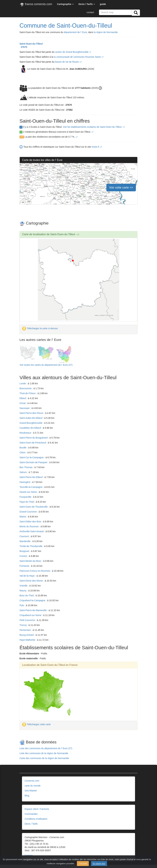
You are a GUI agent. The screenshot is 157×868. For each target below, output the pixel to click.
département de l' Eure (75, 32)
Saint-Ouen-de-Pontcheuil (33, 443)
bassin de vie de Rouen (68, 62)
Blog (27, 796)
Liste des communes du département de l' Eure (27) (46, 748)
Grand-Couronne (28, 512)
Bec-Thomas (26, 467)
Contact (29, 855)
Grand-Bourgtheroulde (31, 423)
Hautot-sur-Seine (29, 492)
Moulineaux (26, 433)
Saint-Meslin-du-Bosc (31, 561)
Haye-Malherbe (28, 640)
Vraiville (24, 586)
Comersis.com (32, 781)
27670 (23, 47)
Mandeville (25, 541)
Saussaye (25, 408)
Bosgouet (25, 551)
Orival (23, 403)
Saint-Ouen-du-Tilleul (31, 44)
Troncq (23, 625)
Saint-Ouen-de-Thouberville (34, 507)
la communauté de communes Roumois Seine (79, 57)
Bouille (23, 448)
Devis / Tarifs (31, 824)
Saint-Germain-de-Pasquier (34, 462)
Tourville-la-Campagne (31, 487)
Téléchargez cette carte (36, 724)
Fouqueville (26, 497)
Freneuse (25, 566)
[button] (65, 4)
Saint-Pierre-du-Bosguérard (34, 438)
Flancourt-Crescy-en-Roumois (35, 571)
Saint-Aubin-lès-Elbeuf (31, 418)
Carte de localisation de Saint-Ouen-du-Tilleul (49, 234)
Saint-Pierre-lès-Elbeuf (31, 477)
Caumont (25, 536)
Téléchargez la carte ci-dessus (40, 328)
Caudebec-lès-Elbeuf (31, 428)
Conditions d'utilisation (36, 819)
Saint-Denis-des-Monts (31, 581)
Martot (23, 517)
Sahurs (23, 472)
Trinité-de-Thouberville (31, 546)
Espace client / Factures (37, 809)
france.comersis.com (36, 5)
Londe (23, 383)
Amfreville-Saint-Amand (32, 531)
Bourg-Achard (27, 635)
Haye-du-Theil (27, 502)
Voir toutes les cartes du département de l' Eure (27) (46, 365)
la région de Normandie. (106, 32)
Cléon (23, 452)
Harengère (25, 482)
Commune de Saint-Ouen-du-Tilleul (66, 26)
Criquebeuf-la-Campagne (33, 600)
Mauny (23, 591)
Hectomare (25, 630)
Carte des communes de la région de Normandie (44, 758)
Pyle (22, 605)
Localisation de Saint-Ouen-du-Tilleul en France (50, 665)
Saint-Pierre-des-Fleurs (32, 413)
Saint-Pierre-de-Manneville (33, 610)
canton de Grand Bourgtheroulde (73, 52)
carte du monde (33, 786)
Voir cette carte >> (121, 188)
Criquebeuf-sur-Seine (31, 615)
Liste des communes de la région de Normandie (44, 753)
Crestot (24, 556)
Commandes (31, 814)
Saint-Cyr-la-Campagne (32, 457)
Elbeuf (23, 398)
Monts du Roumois (29, 526)
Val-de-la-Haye (27, 576)
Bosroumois (26, 388)
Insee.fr (97, 147)
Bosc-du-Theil (27, 595)
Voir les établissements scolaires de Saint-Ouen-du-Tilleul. (94, 127)
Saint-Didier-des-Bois (31, 522)
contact (90, 12)
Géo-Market (31, 791)
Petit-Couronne (28, 620)
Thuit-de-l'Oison (28, 393)
